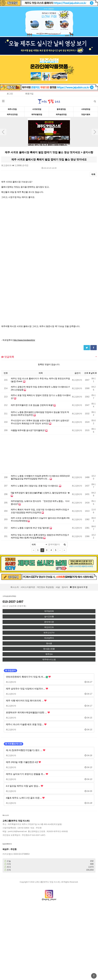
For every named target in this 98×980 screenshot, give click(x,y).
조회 (87, 373)
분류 (3, 101)
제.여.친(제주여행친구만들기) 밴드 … (26, 750)
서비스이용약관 (28, 587)
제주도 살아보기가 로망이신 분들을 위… (27, 774)
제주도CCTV (49, 633)
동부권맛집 (61, 109)
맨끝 (65, 550)
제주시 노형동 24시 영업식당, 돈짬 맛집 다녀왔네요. (35, 486)
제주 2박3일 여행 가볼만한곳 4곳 (23, 762)
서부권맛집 (86, 109)
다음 (60, 550)
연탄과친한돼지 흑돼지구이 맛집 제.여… (28, 677)
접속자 (65, 587)
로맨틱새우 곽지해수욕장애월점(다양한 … (28, 713)
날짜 (93, 373)
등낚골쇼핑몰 (49, 649)
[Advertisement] (36, 454)
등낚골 (49, 643)
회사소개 (15, 587)
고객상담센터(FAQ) (9, 596)
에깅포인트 (49, 627)
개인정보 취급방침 (45, 587)
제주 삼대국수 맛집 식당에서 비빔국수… (27, 689)
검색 (93, 101)
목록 (93, 174)
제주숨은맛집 (61, 114)
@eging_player (49, 899)
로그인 (10, 94)
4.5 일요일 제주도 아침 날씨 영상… (24, 786)
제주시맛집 (12, 109)
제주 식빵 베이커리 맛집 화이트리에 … (26, 701)
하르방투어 (49, 638)
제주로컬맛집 (37, 114)
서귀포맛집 (37, 109)
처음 (33, 550)
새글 (58, 587)
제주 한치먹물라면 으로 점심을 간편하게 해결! (32, 405)
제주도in (49, 654)
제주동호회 (49, 611)
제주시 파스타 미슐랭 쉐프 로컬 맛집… (26, 724)
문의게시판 (49, 622)
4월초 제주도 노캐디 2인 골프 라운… (25, 798)
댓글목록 (8, 357)
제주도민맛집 (12, 114)
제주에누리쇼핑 (49, 660)
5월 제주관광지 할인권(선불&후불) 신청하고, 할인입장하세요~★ (40, 493)
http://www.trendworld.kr (24, 340)
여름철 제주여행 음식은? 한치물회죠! (28, 430)
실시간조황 (49, 617)
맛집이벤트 (86, 114)
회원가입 (29, 94)
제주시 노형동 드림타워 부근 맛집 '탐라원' (30, 528)
